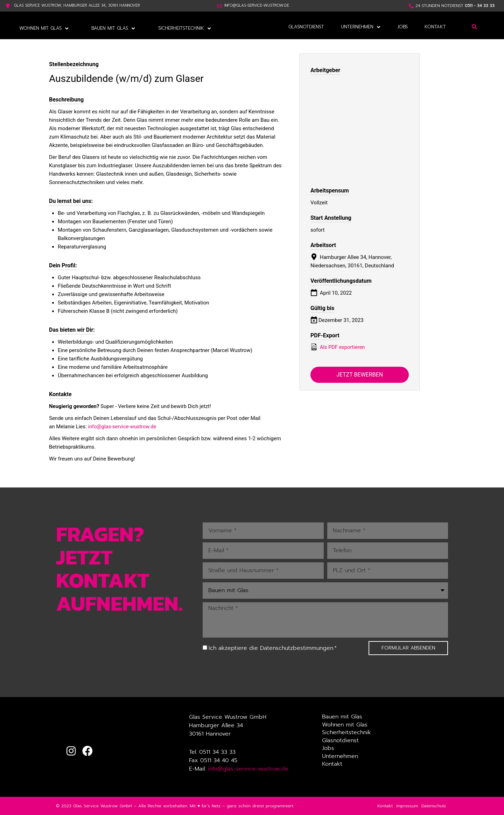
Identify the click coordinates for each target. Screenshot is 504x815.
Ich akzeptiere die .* (273, 648)
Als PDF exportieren (338, 346)
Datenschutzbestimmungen (297, 648)
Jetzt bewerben (360, 375)
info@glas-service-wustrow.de (123, 426)
